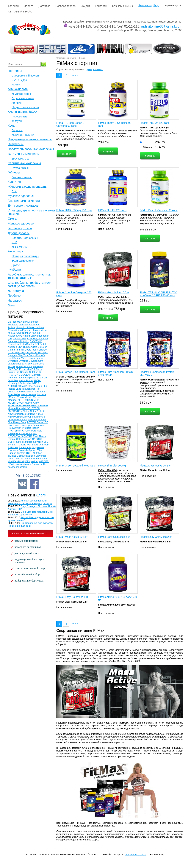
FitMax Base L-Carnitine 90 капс (159, 210)
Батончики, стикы (20, 228)
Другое (16, 265)
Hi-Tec (37, 380)
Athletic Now (20, 339)
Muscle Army (32, 403)
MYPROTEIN (15, 411)
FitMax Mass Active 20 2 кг (155, 466)
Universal (41, 456)
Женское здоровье (21, 223)
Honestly (13, 383)
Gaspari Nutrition (29, 372)
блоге (41, 495)
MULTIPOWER (16, 403)
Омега (12, 219)
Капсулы (17, 121)
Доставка (44, 6)
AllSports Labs (28, 330)
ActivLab (36, 325)
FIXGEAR (13, 369)
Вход (156, 5)
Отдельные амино (23, 98)
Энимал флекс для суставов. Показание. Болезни (31, 524)
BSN (20, 347)
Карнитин (14, 182)
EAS (25, 364)
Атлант (27, 464)
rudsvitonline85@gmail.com (162, 26)
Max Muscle (26, 397)
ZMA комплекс (20, 159)
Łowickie (18, 464)
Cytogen (13, 355)
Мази (11, 305)
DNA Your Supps (27, 355)
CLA (14, 191)
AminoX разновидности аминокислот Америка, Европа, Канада (30, 502)
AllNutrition (14, 330)
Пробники (15, 296)
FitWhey (39, 366)
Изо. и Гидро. (20, 80)
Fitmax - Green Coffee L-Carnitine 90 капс (71, 124)
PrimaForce (39, 425)
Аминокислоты (18, 89)
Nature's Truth (38, 411)
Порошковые (19, 117)
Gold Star (13, 380)
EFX (30, 364)
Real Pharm (39, 436)
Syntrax (32, 450)
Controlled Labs (16, 352)
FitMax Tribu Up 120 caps (155, 123)
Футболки (14, 270)
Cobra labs (30, 350)
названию (98, 69)
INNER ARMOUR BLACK (24, 385)
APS (20, 336)
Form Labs (25, 369)
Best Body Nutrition (37, 339)
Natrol (26, 411)
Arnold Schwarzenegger (36, 336)
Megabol (12, 400)
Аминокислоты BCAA (22, 112)
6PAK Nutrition (31, 322)
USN (16, 459)
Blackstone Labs (17, 344)
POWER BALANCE (37, 422)
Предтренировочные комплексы (30, 139)
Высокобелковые (22, 177)
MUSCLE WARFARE (19, 406)
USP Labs (25, 459)
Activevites (25, 325)
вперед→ (76, 75)
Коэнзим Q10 (19, 247)
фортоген (21, 467)
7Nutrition (13, 325)
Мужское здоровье (21, 196)
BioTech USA (15, 322)
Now (10, 414)
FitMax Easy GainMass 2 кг (156, 537)
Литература (16, 291)
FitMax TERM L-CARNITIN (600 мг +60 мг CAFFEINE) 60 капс (158, 294)
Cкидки (85, 6)
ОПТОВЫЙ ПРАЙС (20, 11)
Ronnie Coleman (17, 439)
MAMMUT (13, 397)
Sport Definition (40, 445)
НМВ (14, 242)
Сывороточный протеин (26, 76)
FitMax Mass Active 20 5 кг (114, 292)
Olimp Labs (21, 417)
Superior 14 (25, 447)
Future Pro (14, 372)
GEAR (28, 375)
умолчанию (79, 69)
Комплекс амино (22, 94)
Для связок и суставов (23, 206)
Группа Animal (20, 168)
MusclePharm (15, 408)
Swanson (13, 450)
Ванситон (37, 464)
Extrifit (36, 364)
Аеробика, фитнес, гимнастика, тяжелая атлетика (30, 276)
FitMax (82, 58)
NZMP (11, 417)
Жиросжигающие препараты (28, 187)
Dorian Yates (21, 358)
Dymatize (13, 361)
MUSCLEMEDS (40, 406)
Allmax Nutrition (35, 327)
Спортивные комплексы (24, 163)
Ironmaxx (13, 392)
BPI (37, 344)
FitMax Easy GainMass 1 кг (72, 597)
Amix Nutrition (24, 333)
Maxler (37, 397)
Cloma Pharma (16, 350)
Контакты (101, 6)
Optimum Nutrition (18, 419)
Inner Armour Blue (38, 386)
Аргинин (17, 103)
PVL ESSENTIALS (22, 435)
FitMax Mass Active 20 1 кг (72, 537)
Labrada (41, 394)
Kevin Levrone (28, 394)
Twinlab (12, 456)
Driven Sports (35, 358)
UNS (10, 459)
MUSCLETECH (32, 408)
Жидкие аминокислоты (25, 107)
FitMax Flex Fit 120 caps (112, 210)
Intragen (26, 389)
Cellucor (42, 347)
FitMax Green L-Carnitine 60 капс (76, 466)
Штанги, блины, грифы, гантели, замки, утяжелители (30, 284)
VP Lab (21, 461)
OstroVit (32, 419)
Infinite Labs (24, 383)
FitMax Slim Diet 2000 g (112, 466)
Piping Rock (20, 422)
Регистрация (145, 5)
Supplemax (38, 447)
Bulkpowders (30, 347)
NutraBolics (20, 414)
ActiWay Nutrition (17, 327)
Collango (42, 350)
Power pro (26, 425)
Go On (43, 378)
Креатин (14, 126)
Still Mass (13, 447)
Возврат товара (65, 6)
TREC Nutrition (34, 453)
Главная (13, 6)
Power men (14, 425)
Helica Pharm (26, 380)
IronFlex (36, 389)
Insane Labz (14, 389)
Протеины (15, 71)
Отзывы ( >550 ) (122, 6)
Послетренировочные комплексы (31, 149)
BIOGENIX (36, 341)
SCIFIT (12, 442)
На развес (15, 301)
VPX (28, 461)
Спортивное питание (66, 58)
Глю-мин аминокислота (24, 201)
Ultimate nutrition (26, 456)
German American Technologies (24, 376)
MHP (36, 400)
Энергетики (16, 144)
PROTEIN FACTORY (19, 431)
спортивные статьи (136, 855)
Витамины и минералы (24, 154)
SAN (29, 439)
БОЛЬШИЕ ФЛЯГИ (23, 261)
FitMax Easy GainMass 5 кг (114, 537)
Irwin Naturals (26, 392)
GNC (36, 378)
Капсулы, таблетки (23, 135)
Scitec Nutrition (24, 442)
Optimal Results (37, 417)
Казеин (16, 85)
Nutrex (39, 414)
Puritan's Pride (24, 433)
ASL (10, 339)
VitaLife (12, 461)
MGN (30, 400)
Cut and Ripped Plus (37, 352)
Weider (34, 461)
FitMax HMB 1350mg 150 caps (74, 210)
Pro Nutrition (15, 428)
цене (89, 69)
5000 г (101, 309)
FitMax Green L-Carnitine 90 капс (76, 372)
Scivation (38, 442)
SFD (46, 442)
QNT (26, 436)
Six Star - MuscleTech (20, 445)
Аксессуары (16, 251)
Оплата (29, 6)
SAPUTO (37, 439)
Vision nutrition (39, 459)
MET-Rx (22, 400)
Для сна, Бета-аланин (25, 238)
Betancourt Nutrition (19, 341)
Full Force (37, 369)
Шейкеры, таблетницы (25, 256)
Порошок (17, 130)
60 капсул (148, 147)
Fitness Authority (25, 366)
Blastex (30, 344)
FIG (42, 364)
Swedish (23, 450)
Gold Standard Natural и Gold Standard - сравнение (30, 513)
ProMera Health (30, 428)
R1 (31, 436)
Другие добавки (19, 233)
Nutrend (31, 414)
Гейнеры (14, 172)
